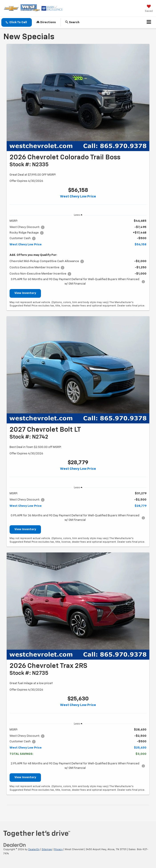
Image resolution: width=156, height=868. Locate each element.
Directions (46, 22)
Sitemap (47, 849)
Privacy (58, 849)
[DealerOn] (15, 845)
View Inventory (25, 293)
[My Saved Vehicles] (149, 9)
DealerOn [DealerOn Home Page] (34, 849)
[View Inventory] (78, 97)
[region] (78, 252)
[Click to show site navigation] (149, 23)
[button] (17, 22)
